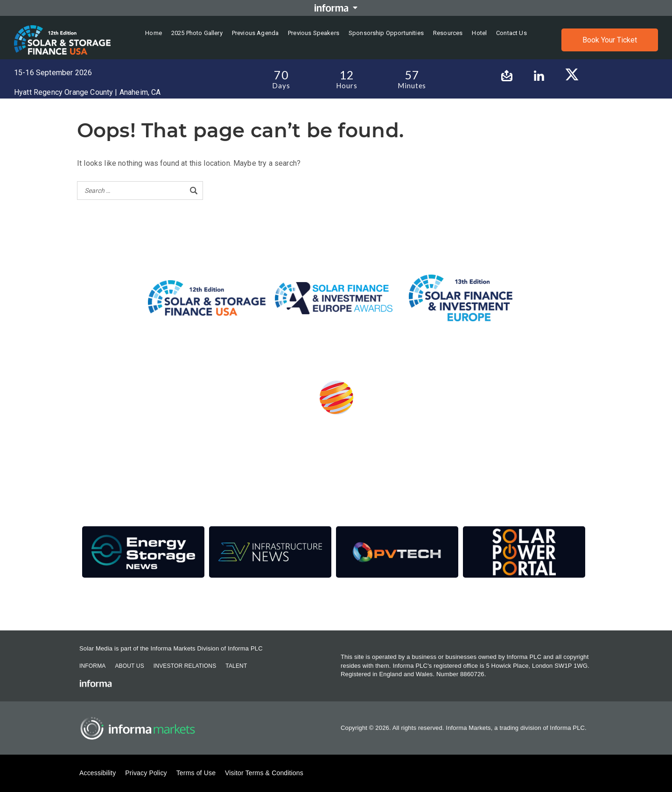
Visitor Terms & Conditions (264, 773)
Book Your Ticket (610, 40)
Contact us (511, 33)
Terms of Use (196, 773)
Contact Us (97, 605)
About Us (129, 666)
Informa (92, 666)
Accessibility (98, 773)
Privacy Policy (146, 773)
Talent (236, 666)
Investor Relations (185, 666)
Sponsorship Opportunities (386, 33)
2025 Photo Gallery (197, 33)
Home (154, 33)
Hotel (479, 33)
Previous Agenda (255, 33)
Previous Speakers (314, 33)
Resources (448, 33)
